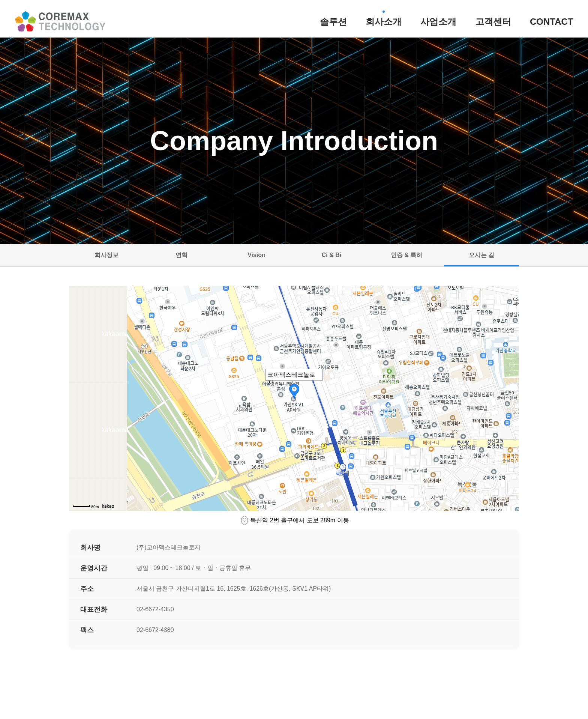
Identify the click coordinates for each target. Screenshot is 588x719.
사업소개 (438, 22)
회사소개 (384, 22)
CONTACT (552, 22)
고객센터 (493, 22)
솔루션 (333, 22)
